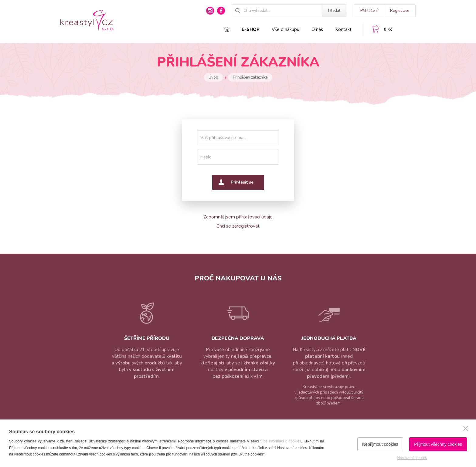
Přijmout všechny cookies (438, 444)
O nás (317, 29)
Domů (227, 29)
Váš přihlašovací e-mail (223, 138)
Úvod (213, 77)
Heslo (206, 157)
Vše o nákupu (286, 29)
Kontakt (343, 29)
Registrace (400, 11)
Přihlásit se (242, 182)
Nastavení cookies (412, 458)
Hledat (334, 11)
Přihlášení (369, 11)
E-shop (251, 29)
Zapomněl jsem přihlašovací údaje (238, 217)
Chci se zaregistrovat (238, 226)
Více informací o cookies (281, 441)
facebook (221, 11)
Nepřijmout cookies (380, 444)
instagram (210, 11)
